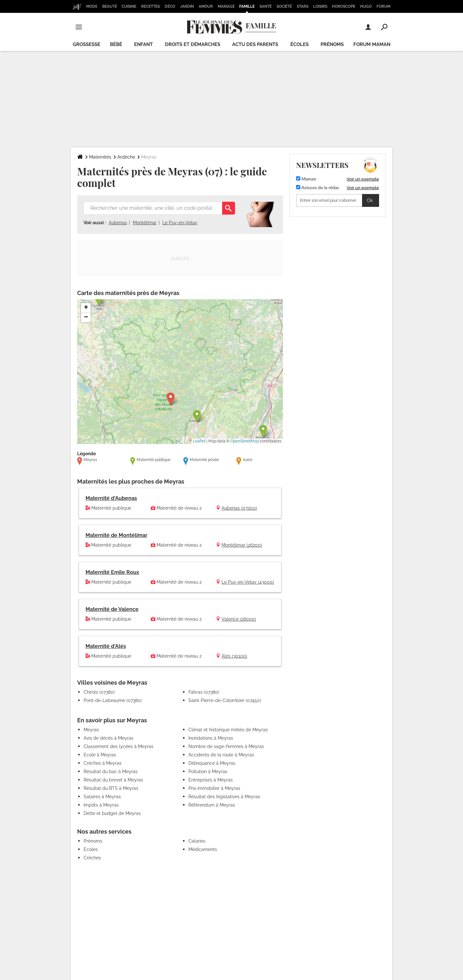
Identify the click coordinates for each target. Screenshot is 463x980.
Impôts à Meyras (101, 805)
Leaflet (199, 441)
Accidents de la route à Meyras (221, 755)
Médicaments (203, 849)
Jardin (187, 6)
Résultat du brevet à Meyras (113, 780)
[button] (171, 399)
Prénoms (332, 44)
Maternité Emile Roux (112, 572)
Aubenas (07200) (239, 508)
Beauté (110, 6)
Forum (383, 6)
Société (284, 6)
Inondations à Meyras (211, 738)
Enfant (143, 44)
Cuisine (129, 6)
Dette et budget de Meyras (112, 813)
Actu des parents (255, 44)
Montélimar (145, 223)
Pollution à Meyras (208, 772)
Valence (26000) (239, 619)
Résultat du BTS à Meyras (111, 788)
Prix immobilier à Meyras (214, 788)
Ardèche (126, 157)
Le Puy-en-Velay (180, 223)
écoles (300, 44)
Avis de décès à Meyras (109, 738)
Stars (303, 6)
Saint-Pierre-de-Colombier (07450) (225, 700)
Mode (92, 6)
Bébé (116, 44)
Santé (266, 6)
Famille (247, 6)
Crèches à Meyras (103, 763)
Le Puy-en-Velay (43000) (248, 582)
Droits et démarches (193, 44)
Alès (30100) (234, 656)
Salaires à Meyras (102, 797)
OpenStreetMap (245, 441)
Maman (306, 179)
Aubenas (118, 223)
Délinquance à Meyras (212, 763)
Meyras (91, 730)
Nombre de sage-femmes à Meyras (226, 746)
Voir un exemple (363, 179)
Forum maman (372, 44)
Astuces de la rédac (318, 187)
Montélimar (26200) (242, 545)
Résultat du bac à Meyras (111, 772)
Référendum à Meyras (212, 805)
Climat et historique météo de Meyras (228, 730)
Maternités (100, 157)
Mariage (226, 6)
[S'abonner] (338, 200)
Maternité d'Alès (106, 646)
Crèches (92, 858)
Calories (197, 841)
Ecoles (91, 849)
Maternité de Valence (112, 609)
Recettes (150, 6)
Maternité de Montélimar (116, 535)
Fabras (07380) (204, 692)
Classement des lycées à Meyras (118, 746)
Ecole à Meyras (100, 755)
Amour (206, 6)
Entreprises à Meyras (211, 780)
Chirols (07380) (99, 692)
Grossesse (86, 44)
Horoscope (344, 6)
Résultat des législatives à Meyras (224, 797)
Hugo (366, 6)
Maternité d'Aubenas (111, 498)
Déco (170, 6)
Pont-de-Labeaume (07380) (113, 700)
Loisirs (320, 6)
